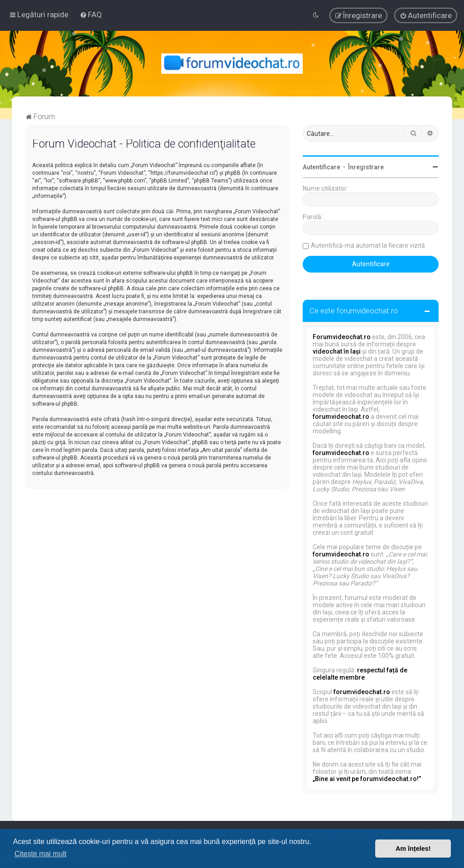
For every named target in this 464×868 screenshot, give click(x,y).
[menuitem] (91, 14)
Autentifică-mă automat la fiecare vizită (368, 245)
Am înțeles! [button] (413, 849)
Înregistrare (366, 167)
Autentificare (321, 167)
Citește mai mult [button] (41, 854)
